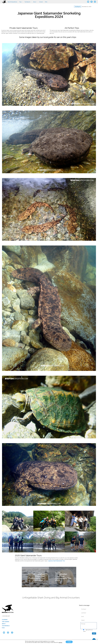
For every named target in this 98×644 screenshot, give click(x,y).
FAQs (3, 628)
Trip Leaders (5, 622)
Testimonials (6, 626)
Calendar (5, 620)
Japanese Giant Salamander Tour (56, 561)
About (4, 624)
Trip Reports (78, 7)
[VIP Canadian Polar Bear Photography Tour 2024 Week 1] (35, 577)
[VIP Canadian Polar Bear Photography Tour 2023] (63, 577)
